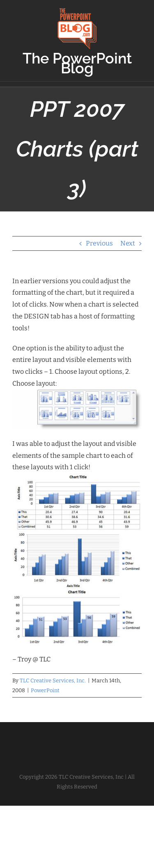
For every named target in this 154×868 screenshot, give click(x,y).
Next (128, 243)
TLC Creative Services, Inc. (53, 681)
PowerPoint (45, 690)
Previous (99, 243)
